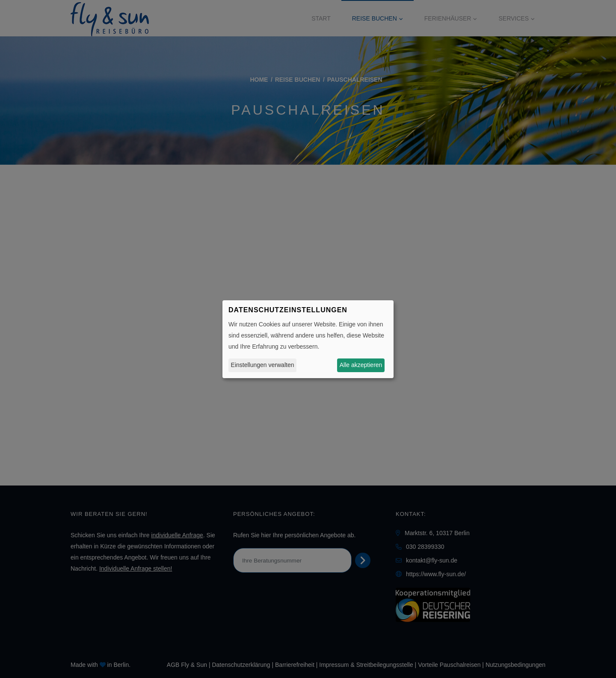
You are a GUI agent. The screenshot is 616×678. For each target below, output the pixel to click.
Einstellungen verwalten (263, 365)
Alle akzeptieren (361, 365)
